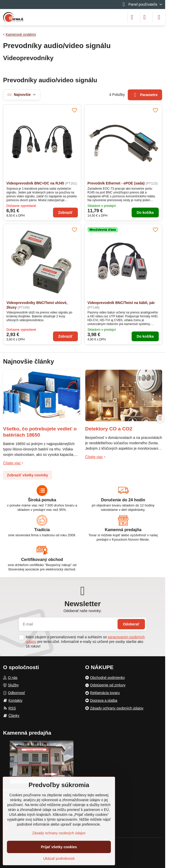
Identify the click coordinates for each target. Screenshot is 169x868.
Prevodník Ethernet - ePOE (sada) (116, 183)
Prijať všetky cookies (59, 847)
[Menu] (159, 17)
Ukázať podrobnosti (59, 858)
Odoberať (131, 624)
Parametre (145, 95)
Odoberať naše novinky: (83, 611)
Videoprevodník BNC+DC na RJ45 (35, 183)
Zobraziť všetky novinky (28, 475)
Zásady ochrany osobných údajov (59, 833)
